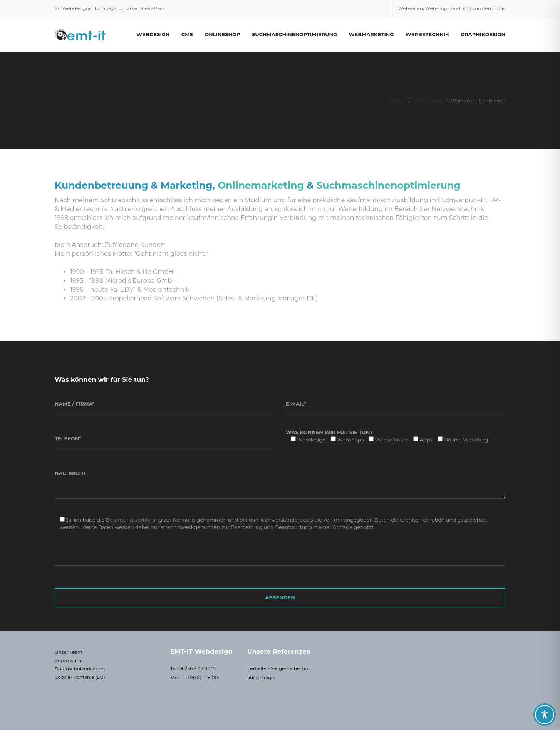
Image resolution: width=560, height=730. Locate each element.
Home (397, 101)
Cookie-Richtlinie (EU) (80, 677)
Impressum (68, 660)
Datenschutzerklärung (134, 520)
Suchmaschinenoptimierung (388, 185)
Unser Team (428, 101)
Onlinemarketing (261, 185)
